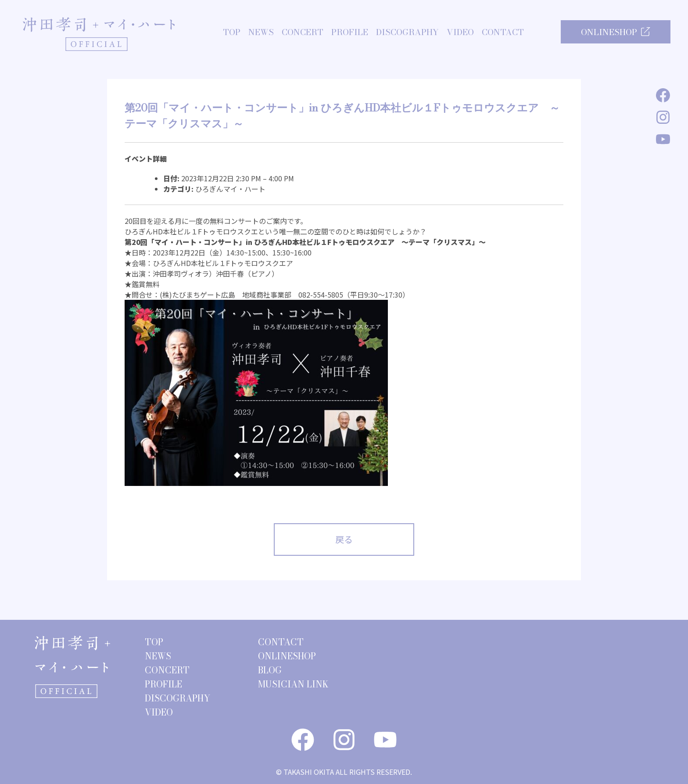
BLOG (270, 670)
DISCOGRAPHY (407, 32)
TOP (232, 32)
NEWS (261, 32)
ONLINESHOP (616, 32)
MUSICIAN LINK (293, 684)
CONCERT (303, 32)
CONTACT (503, 32)
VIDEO (460, 32)
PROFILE (350, 32)
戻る (344, 539)
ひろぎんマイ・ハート (230, 189)
